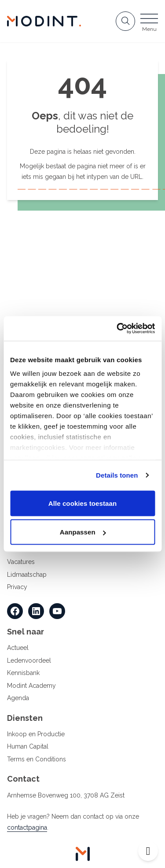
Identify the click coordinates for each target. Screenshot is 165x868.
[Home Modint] (44, 21)
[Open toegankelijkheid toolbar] (148, 851)
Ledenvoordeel (29, 660)
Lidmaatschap (27, 575)
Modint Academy (31, 686)
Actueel (18, 648)
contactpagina (27, 827)
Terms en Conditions (37, 759)
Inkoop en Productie (36, 734)
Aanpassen (83, 532)
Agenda (18, 698)
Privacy (17, 587)
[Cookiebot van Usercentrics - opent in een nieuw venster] (117, 329)
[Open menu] (149, 24)
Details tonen (117, 475)
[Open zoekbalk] (125, 21)
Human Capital (28, 746)
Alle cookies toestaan (83, 503)
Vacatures (21, 562)
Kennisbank (23, 673)
